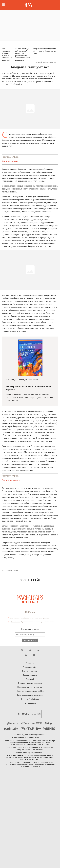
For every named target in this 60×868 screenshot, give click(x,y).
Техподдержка (30, 703)
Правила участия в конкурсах (30, 683)
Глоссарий (30, 679)
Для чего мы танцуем (11, 480)
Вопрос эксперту (30, 675)
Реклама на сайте (30, 667)
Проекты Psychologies (30, 699)
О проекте (30, 663)
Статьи (38, 62)
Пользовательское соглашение (30, 687)
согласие (17, 618)
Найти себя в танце (10, 161)
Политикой (15, 622)
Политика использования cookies (30, 691)
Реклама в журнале (30, 671)
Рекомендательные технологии (30, 695)
